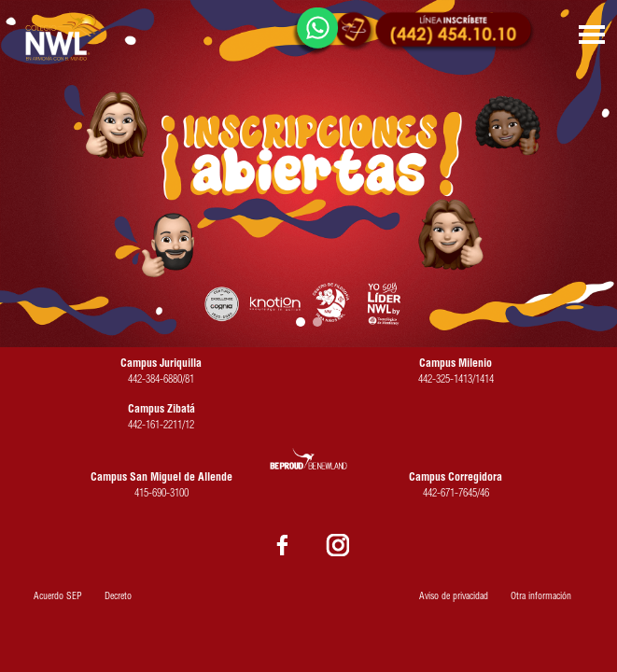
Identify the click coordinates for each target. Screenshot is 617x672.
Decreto (118, 597)
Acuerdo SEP (58, 597)
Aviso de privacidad (454, 597)
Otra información (541, 597)
